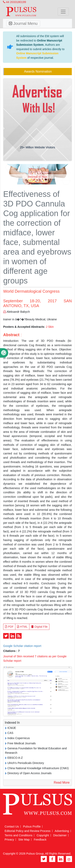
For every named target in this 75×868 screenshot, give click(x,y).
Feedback (40, 840)
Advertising (62, 831)
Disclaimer (60, 835)
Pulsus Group (35, 854)
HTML (22, 627)
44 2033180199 (14, 2)
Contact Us (12, 827)
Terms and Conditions (18, 835)
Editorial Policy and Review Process (28, 831)
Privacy (9, 840)
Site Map (24, 840)
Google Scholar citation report (22, 646)
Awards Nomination (38, 71)
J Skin (50, 327)
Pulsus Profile (32, 827)
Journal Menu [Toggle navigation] (23, 23)
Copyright (43, 835)
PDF (9, 627)
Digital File (39, 627)
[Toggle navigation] (63, 12)
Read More (62, 783)
